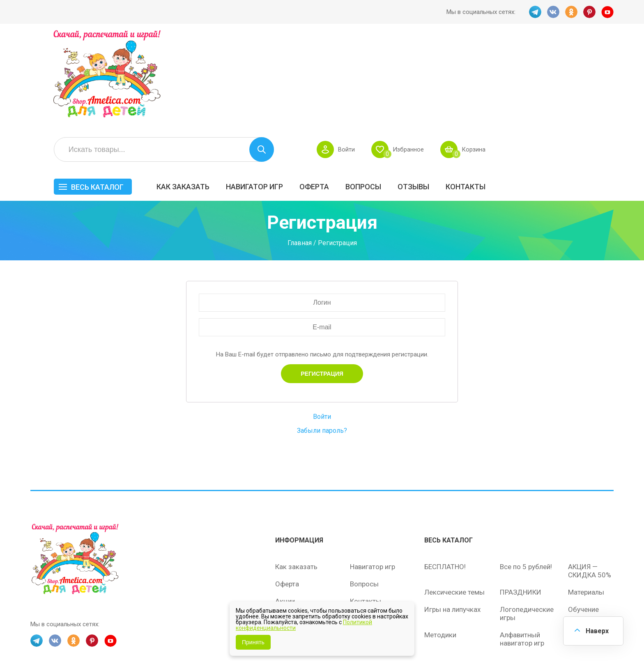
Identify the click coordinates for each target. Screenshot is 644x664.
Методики (440, 550)
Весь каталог (223, 93)
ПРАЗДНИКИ (520, 508)
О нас (359, 534)
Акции (285, 517)
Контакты (591, 93)
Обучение (583, 525)
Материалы (586, 508)
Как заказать (308, 93)
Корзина (599, 56)
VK (553, 12)
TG (535, 12)
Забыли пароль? (322, 346)
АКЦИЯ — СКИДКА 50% (590, 486)
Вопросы (489, 93)
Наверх (597, 631)
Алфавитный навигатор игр (522, 554)
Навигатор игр (380, 93)
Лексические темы (454, 508)
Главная (300, 159)
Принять (253, 642)
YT (607, 12)
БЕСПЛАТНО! (445, 482)
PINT (589, 12)
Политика (290, 551)
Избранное (533, 56)
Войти (471, 56)
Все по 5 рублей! (526, 482)
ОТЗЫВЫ (539, 93)
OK (571, 12)
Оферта (439, 93)
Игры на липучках (452, 525)
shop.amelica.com (156, 639)
